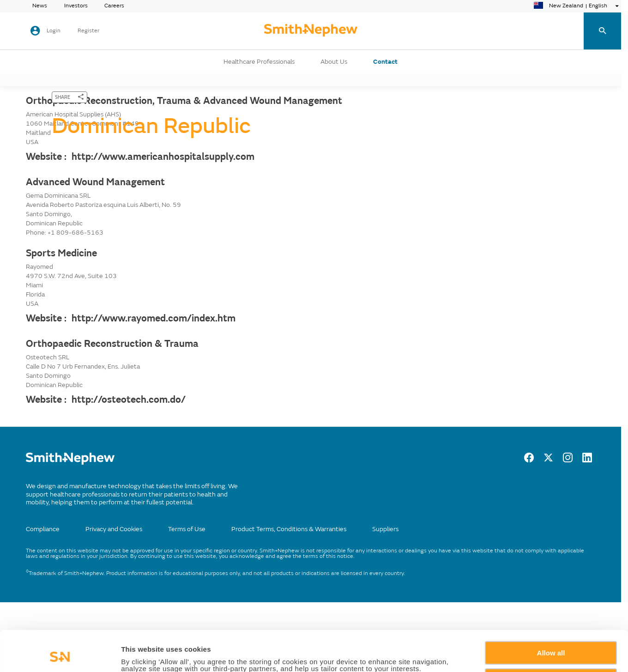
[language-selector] (577, 6)
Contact (385, 62)
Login (54, 31)
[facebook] (529, 460)
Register (88, 31)
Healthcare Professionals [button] (259, 62)
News (40, 6)
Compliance (43, 529)
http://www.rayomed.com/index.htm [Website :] (154, 318)
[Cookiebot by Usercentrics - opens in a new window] (60, 654)
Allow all (551, 615)
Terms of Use (187, 529)
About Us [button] (334, 62)
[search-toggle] (601, 31)
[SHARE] (69, 97)
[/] (70, 463)
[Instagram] (568, 460)
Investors (76, 6)
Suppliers (385, 529)
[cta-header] (311, 31)
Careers (114, 6)
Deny (551, 642)
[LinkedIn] (587, 460)
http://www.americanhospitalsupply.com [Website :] (163, 157)
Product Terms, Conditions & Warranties (289, 529)
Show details (142, 654)
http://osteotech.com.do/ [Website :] (129, 400)
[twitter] (548, 460)
